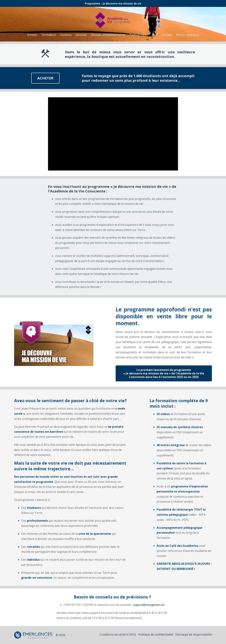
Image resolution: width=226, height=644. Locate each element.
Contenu (66, 35)
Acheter (32, 35)
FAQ (155, 35)
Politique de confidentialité (154, 635)
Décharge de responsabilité (194, 635)
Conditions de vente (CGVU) (114, 635)
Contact (167, 35)
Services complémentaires (108, 35)
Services (81, 35)
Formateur (49, 35)
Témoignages (139, 35)
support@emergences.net (149, 605)
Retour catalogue (188, 35)
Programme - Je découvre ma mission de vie (113, 3)
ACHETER (45, 78)
